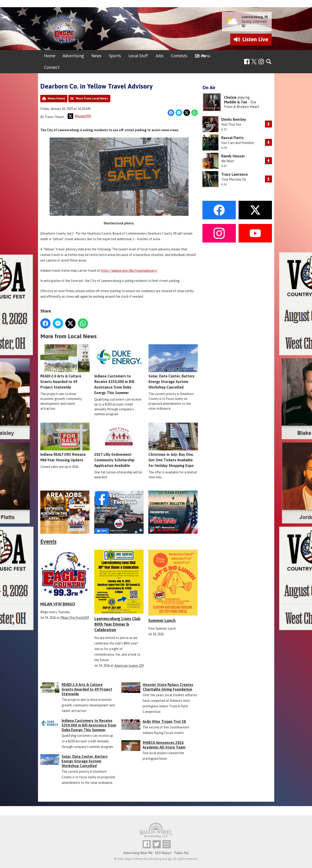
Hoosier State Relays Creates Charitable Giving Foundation (168, 687)
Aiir (170, 859)
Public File (181, 853)
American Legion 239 (129, 666)
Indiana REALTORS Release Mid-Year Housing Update (65, 443)
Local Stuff (138, 56)
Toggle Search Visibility (269, 62)
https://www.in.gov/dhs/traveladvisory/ (129, 271)
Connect (52, 67)
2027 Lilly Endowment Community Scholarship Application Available (119, 445)
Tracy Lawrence (235, 174)
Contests (179, 56)
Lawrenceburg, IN (255, 17)
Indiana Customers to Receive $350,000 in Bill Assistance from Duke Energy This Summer (119, 370)
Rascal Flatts (232, 138)
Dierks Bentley (234, 119)
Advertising (73, 56)
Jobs (159, 56)
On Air (200, 56)
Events (48, 541)
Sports (115, 56)
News (96, 56)
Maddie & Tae (236, 102)
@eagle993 (79, 116)
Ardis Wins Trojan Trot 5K (164, 721)
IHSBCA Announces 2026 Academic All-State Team (164, 745)
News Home (56, 98)
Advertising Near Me (138, 853)
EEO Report (163, 853)
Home (50, 56)
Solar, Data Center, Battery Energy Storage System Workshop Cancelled (173, 367)
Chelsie (230, 97)
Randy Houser (233, 156)
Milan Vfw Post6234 (75, 618)
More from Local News (92, 98)
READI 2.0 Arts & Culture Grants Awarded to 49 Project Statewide (65, 367)
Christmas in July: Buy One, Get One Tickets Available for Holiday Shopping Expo (173, 445)
